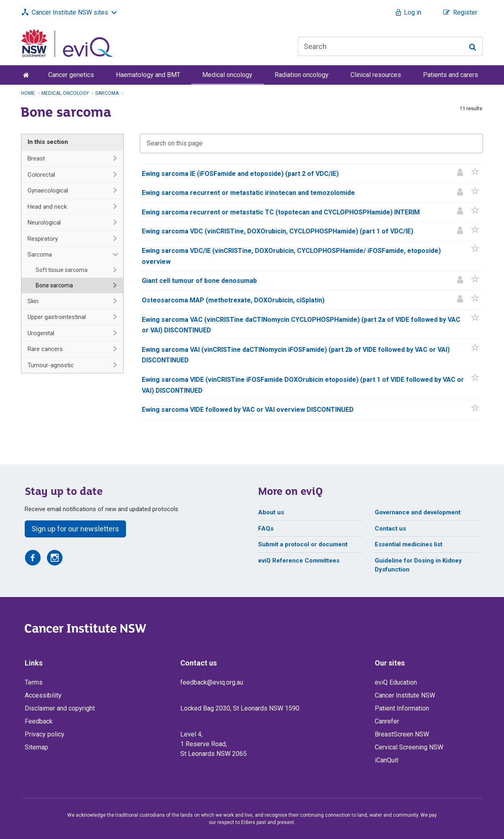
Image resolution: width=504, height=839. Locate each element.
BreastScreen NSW (402, 734)
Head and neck (47, 207)
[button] (475, 173)
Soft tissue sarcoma (62, 270)
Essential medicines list (409, 544)
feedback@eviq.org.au (212, 682)
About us (271, 512)
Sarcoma (40, 255)
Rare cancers (45, 349)
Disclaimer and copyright (60, 708)
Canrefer (387, 721)
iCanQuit (387, 760)
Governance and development (418, 512)
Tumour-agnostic (51, 365)
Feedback (39, 721)
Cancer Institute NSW (405, 695)
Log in (413, 12)
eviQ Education (396, 682)
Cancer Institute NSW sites (70, 12)
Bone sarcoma (54, 285)
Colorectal (41, 175)
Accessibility (43, 695)
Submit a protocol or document (303, 544)
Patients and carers (451, 75)
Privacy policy (45, 734)
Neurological (44, 223)
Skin (33, 301)
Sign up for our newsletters (75, 529)
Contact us (390, 529)
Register (465, 12)
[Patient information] (460, 173)
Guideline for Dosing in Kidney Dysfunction (418, 565)
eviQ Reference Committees (299, 561)
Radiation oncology (302, 75)
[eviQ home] (67, 43)
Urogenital (41, 333)
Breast (36, 158)
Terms (34, 682)
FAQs (266, 529)
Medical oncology (227, 75)
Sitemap (36, 747)
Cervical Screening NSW (409, 747)
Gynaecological (48, 190)
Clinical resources (376, 75)
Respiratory (43, 239)
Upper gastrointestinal (57, 317)
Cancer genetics (71, 75)
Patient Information (402, 708)
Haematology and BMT (148, 75)
